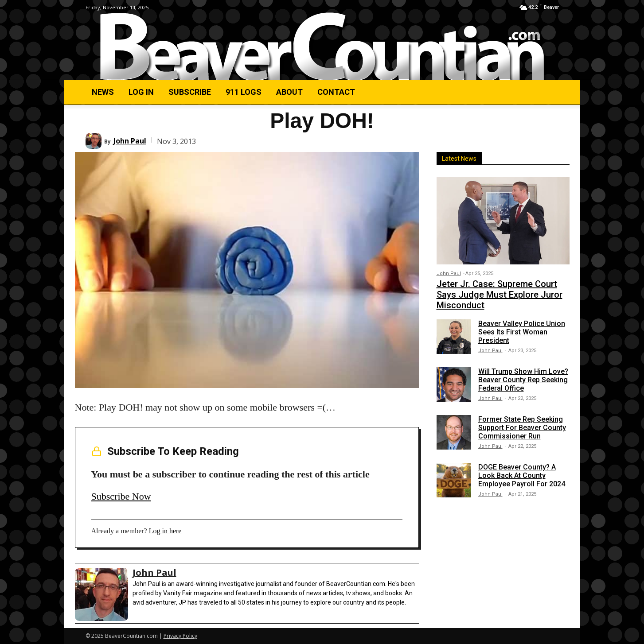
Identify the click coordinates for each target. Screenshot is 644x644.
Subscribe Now (121, 496)
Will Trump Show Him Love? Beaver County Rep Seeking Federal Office (523, 380)
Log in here (165, 531)
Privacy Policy (180, 636)
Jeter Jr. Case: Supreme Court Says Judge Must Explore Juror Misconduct (500, 295)
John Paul (130, 141)
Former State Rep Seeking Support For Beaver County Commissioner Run (522, 428)
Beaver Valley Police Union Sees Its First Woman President (522, 332)
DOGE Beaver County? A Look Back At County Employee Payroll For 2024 (522, 475)
